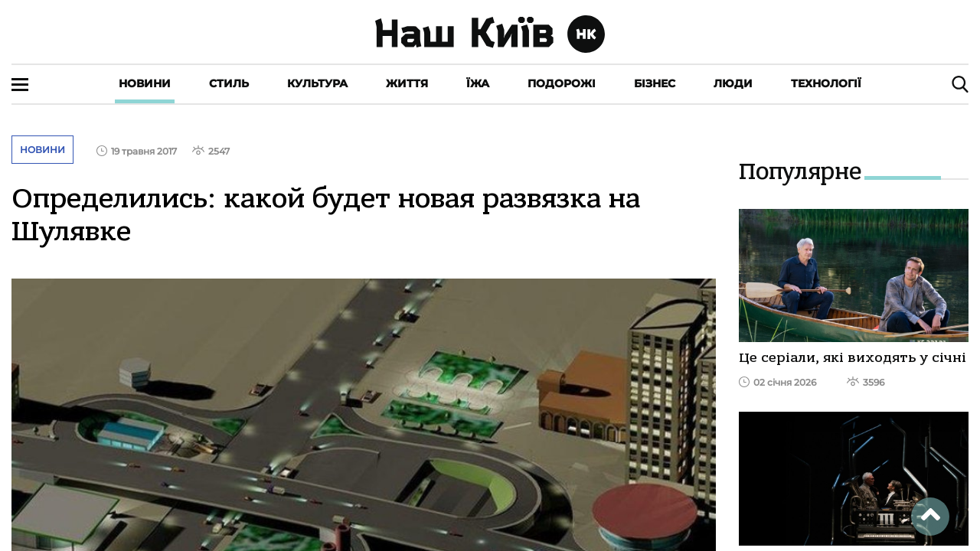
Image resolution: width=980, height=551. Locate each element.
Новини (145, 83)
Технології (826, 83)
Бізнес (655, 83)
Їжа (478, 83)
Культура (317, 83)
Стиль (229, 83)
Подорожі (562, 83)
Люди (733, 83)
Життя (407, 83)
